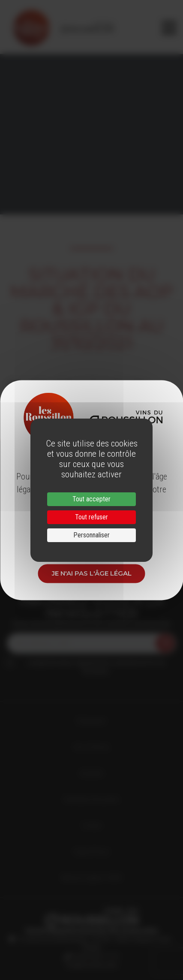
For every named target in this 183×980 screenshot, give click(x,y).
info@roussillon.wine (91, 965)
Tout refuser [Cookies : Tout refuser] (91, 517)
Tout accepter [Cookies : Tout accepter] (91, 499)
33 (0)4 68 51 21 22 (94, 956)
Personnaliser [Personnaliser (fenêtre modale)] (91, 535)
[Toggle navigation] (169, 28)
